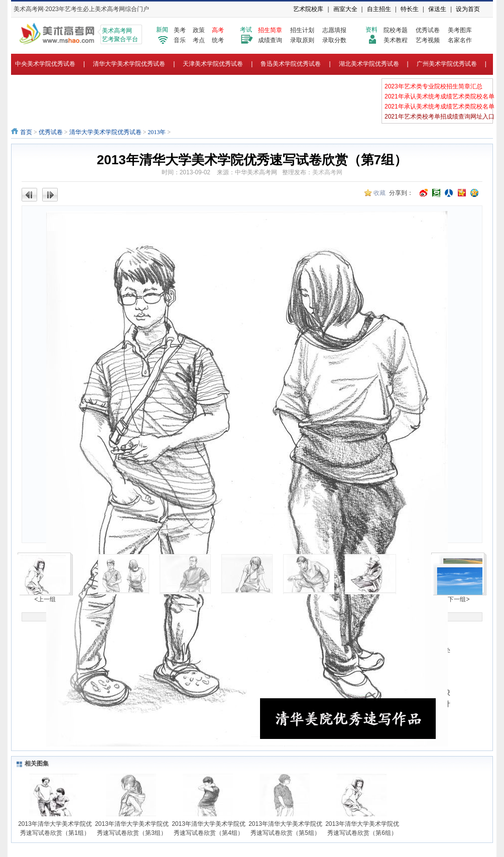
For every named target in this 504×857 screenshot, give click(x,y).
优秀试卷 (428, 30)
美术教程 (396, 40)
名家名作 (460, 40)
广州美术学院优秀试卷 (447, 64)
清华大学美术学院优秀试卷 (129, 64)
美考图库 (460, 30)
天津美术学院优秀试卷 (213, 64)
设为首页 (468, 9)
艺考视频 (428, 40)
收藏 (380, 193)
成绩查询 (270, 40)
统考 (218, 40)
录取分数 (334, 40)
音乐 (180, 40)
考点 (199, 40)
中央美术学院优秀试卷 (45, 64)
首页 (26, 132)
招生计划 (302, 30)
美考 (180, 30)
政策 (199, 30)
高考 (218, 30)
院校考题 (396, 30)
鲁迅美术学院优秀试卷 (291, 64)
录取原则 (302, 40)
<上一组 (45, 599)
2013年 (157, 132)
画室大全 (345, 9)
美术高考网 (327, 172)
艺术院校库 (308, 9)
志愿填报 (334, 30)
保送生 (437, 9)
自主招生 (379, 9)
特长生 (410, 9)
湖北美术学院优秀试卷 (369, 64)
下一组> (459, 599)
